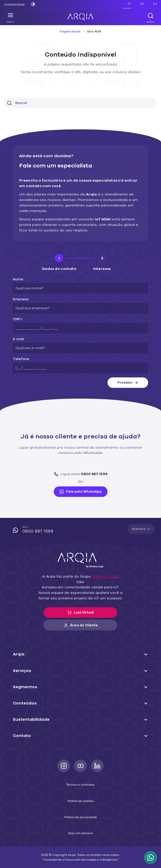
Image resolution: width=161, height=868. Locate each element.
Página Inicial (71, 31)
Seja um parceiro (81, 822)
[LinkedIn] (97, 755)
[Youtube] (80, 755)
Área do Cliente (81, 615)
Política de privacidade (81, 806)
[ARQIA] (80, 17)
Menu (11, 18)
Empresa (20, 294)
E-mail (18, 334)
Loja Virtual (81, 602)
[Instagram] (64, 755)
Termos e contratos (80, 774)
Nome (17, 274)
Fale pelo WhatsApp (80, 486)
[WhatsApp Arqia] (151, 858)
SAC (80, 525)
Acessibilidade (13, 4)
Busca (150, 18)
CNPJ (17, 314)
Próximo (128, 377)
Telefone (19, 354)
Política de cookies (80, 790)
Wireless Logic (98, 571)
